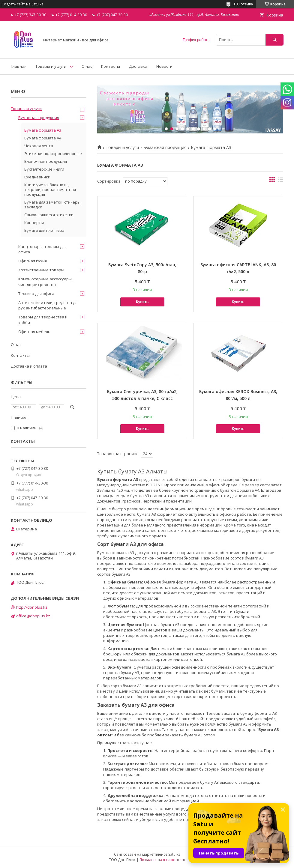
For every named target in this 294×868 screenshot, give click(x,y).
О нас (87, 66)
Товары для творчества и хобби (43, 320)
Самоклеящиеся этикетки (49, 215)
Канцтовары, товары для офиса (42, 249)
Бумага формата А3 (43, 130)
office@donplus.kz (33, 616)
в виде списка (280, 181)
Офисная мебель (34, 332)
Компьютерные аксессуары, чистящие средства (45, 282)
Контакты (111, 66)
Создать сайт (13, 4)
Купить (142, 302)
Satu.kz (174, 854)
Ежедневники (37, 177)
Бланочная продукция (46, 161)
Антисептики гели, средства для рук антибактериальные (49, 305)
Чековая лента (39, 146)
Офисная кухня (33, 261)
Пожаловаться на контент (162, 860)
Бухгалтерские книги (44, 169)
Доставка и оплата (29, 366)
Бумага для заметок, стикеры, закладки (53, 204)
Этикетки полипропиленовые (53, 154)
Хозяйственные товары (41, 270)
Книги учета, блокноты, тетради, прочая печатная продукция (50, 189)
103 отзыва (243, 4)
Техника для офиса (36, 294)
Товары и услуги (51, 66)
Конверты (34, 222)
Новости (164, 66)
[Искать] (274, 40)
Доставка (138, 66)
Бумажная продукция (165, 148)
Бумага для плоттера (44, 230)
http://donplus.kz (32, 607)
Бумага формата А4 (43, 138)
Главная (19, 66)
